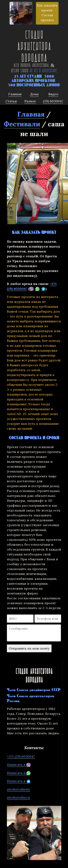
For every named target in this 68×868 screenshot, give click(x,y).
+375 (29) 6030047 (21, 756)
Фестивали (22, 124)
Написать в (19, 765)
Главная (31, 114)
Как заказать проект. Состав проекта (47, 13)
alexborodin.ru (18, 797)
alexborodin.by (18, 789)
